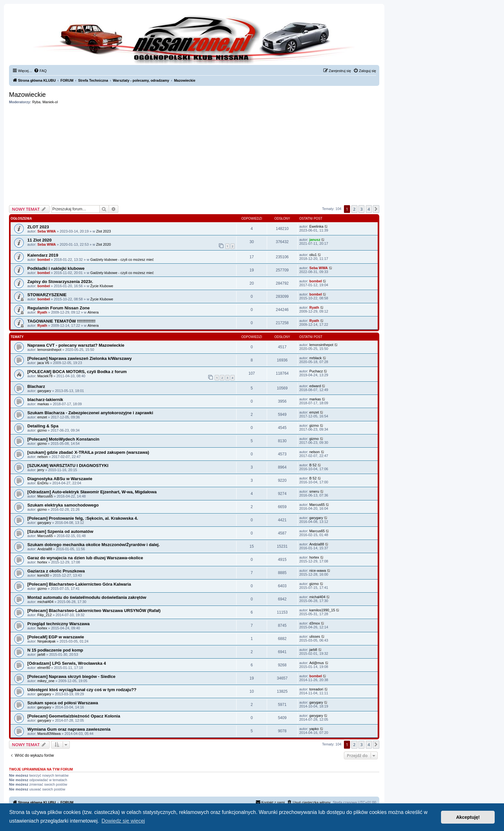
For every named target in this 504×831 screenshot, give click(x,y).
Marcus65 (45, 496)
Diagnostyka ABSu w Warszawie (60, 479)
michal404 (45, 602)
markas (43, 404)
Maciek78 (45, 376)
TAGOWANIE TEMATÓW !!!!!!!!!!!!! (61, 321)
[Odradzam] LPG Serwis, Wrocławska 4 (67, 663)
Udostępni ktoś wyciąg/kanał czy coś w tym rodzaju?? (82, 690)
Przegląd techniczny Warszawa (59, 624)
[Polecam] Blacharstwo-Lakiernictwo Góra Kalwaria (79, 584)
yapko (314, 729)
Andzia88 (45, 549)
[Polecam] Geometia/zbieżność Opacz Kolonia (74, 716)
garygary (44, 391)
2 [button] (354, 209)
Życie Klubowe (102, 286)
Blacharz (36, 386)
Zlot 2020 (104, 244)
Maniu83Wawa (49, 734)
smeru (314, 491)
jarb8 (41, 654)
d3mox (315, 623)
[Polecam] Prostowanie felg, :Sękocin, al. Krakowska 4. (83, 518)
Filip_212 (45, 615)
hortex (42, 562)
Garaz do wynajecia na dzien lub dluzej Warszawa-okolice (85, 558)
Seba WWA (46, 231)
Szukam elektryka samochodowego (63, 505)
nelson (42, 457)
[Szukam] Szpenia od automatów (60, 531)
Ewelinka (316, 226)
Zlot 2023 (104, 231)
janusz (315, 240)
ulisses (315, 636)
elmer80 (44, 668)
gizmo (42, 430)
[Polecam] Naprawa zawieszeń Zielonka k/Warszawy (80, 358)
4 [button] (369, 209)
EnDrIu (43, 483)
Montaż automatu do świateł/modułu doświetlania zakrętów (87, 597)
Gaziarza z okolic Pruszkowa (56, 571)
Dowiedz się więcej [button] (123, 821)
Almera (93, 312)
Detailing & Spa (43, 426)
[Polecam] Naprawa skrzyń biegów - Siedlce (71, 676)
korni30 (43, 575)
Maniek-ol (50, 102)
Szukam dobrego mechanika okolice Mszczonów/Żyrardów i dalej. (94, 545)
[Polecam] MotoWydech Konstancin (63, 439)
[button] (376, 209)
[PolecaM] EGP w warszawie (56, 637)
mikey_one (46, 681)
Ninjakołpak (46, 641)
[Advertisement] (194, 155)
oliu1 (313, 255)
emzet (42, 417)
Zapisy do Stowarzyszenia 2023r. (60, 282)
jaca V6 (43, 363)
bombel (44, 260)
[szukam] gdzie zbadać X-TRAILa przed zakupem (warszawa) (88, 452)
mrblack (315, 358)
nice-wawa (318, 571)
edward (315, 386)
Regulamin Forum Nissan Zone (59, 308)
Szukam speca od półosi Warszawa (63, 703)
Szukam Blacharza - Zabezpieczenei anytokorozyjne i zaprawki (90, 413)
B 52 (313, 465)
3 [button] (361, 209)
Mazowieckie (27, 95)
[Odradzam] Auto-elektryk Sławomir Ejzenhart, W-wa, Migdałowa (92, 492)
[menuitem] (40, 71)
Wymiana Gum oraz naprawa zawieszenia (69, 729)
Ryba (36, 102)
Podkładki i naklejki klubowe (56, 268)
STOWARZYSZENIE (47, 295)
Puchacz (316, 371)
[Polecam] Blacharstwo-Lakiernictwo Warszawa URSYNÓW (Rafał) (94, 611)
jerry (41, 470)
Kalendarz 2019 (43, 255)
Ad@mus (316, 663)
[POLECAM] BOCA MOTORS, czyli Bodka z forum (77, 372)
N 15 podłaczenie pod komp (55, 650)
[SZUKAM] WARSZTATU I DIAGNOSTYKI (68, 466)
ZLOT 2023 (38, 227)
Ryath (42, 312)
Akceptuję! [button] (468, 817)
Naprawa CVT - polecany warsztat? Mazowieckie (76, 345)
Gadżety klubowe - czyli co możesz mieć (122, 260)
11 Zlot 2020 (40, 240)
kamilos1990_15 (322, 610)
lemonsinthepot (49, 350)
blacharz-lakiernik (45, 400)
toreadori (316, 689)
